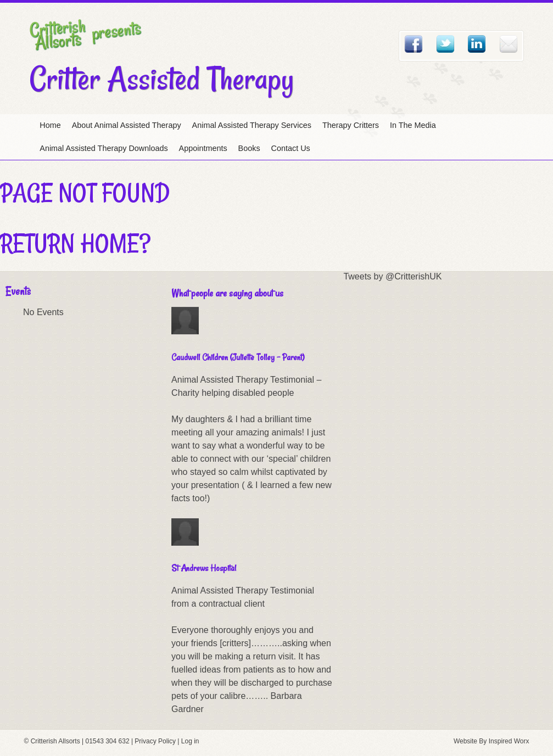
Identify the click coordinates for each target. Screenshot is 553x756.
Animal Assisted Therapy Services (252, 125)
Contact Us (291, 148)
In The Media (413, 125)
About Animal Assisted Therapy (127, 125)
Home (50, 125)
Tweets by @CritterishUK (392, 276)
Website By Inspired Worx (491, 741)
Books (249, 148)
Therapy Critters (351, 125)
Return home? (75, 243)
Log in (190, 741)
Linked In (477, 44)
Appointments (203, 148)
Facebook (414, 44)
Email (509, 44)
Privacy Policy (155, 741)
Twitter (445, 44)
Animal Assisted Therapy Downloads (104, 148)
